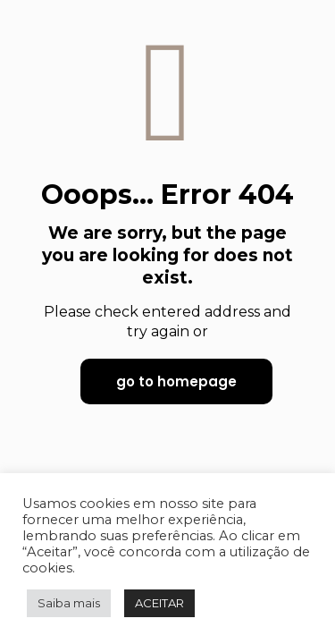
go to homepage (176, 381)
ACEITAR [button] (159, 603)
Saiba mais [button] (69, 603)
